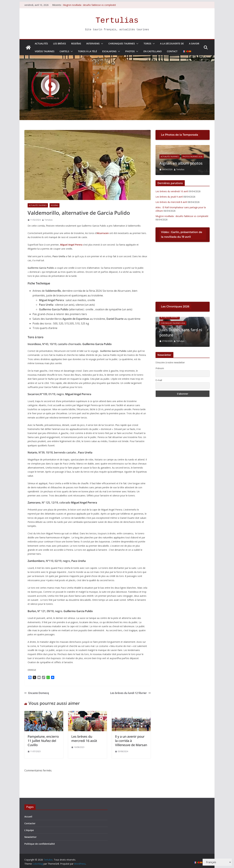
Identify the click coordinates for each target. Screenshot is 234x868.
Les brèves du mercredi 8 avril (171, 202)
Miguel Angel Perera (72, 245)
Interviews (93, 44)
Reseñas (76, 44)
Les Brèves (60, 44)
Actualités (41, 44)
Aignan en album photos (194, 163)
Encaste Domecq (37, 693)
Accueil (28, 817)
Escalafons (109, 51)
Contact (172, 51)
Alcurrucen (103, 233)
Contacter (30, 823)
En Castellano (153, 51)
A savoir (194, 44)
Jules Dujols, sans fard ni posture (182, 332)
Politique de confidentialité (40, 844)
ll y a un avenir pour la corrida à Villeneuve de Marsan (131, 741)
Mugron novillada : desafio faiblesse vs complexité (89, 5)
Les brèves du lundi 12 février (130, 693)
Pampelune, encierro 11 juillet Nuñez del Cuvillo (43, 741)
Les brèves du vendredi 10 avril (172, 191)
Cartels (64, 51)
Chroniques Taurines (122, 44)
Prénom (160, 368)
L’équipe (29, 830)
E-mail (159, 380)
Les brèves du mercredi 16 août (84, 739)
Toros (147, 44)
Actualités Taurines (38, 205)
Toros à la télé (88, 51)
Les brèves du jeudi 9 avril (169, 197)
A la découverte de (172, 44)
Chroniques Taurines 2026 (173, 323)
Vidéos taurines (45, 51)
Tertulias (117, 21)
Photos (130, 51)
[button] (101, 44)
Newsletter (30, 837)
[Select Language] (217, 862)
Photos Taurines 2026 (204, 157)
